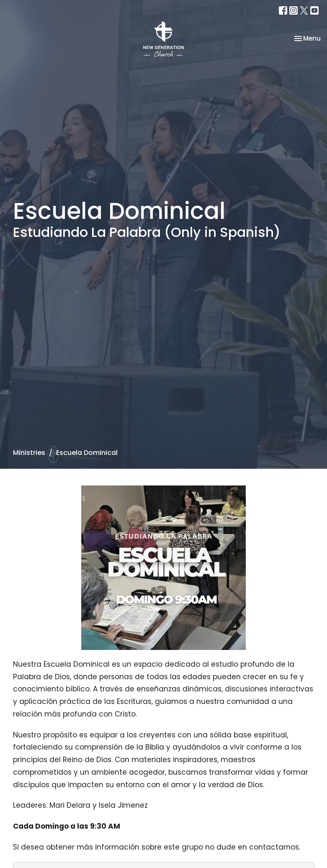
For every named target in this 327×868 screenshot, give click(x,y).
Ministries (29, 453)
